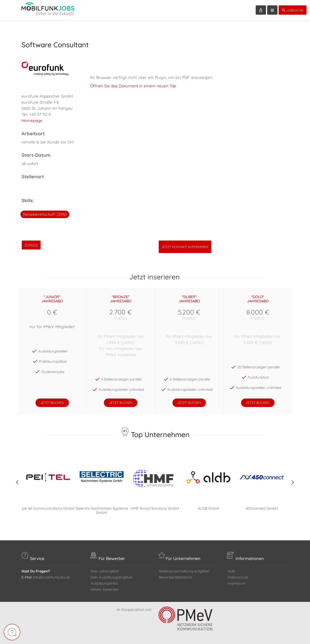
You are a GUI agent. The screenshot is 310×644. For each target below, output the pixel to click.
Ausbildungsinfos (104, 583)
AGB (231, 571)
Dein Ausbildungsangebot (111, 577)
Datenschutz (238, 577)
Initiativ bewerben (105, 589)
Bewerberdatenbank (175, 577)
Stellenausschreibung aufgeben (184, 571)
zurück (31, 245)
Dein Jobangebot (105, 571)
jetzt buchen (52, 403)
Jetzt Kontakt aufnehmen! (185, 247)
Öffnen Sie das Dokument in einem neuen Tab (133, 86)
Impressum (237, 583)
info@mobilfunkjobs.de (52, 577)
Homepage (32, 120)
